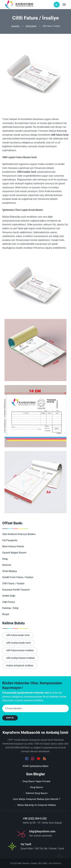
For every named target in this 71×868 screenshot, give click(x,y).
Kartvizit (9, 565)
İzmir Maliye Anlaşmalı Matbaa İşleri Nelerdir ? (36, 799)
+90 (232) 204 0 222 (35, 818)
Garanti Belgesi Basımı (16, 553)
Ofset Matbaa (11, 571)
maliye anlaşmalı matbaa (20, 666)
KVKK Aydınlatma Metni (36, 766)
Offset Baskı (31, 26)
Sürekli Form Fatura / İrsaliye (20, 577)
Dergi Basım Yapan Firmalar (35, 781)
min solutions (55, 863)
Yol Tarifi (26, 844)
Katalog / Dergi (12, 608)
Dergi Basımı (36, 787)
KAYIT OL (10, 718)
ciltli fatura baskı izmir (18, 635)
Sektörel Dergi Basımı (36, 793)
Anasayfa (15, 26)
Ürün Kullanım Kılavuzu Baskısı (21, 534)
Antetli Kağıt (11, 596)
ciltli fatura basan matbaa (20, 650)
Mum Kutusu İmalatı (15, 546)
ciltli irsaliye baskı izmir (18, 643)
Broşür (8, 614)
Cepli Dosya (10, 602)
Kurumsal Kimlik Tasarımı (18, 590)
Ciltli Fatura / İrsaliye (15, 583)
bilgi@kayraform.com (42, 831)
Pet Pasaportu (12, 540)
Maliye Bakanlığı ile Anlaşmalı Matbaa (35, 805)
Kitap (7, 559)
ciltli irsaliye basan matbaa (20, 658)
